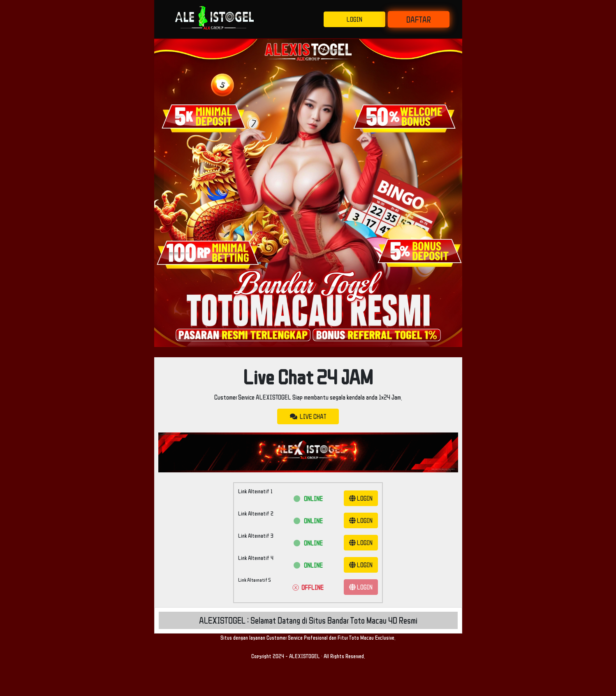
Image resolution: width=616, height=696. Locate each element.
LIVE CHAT (308, 416)
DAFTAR (419, 19)
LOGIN (354, 19)
